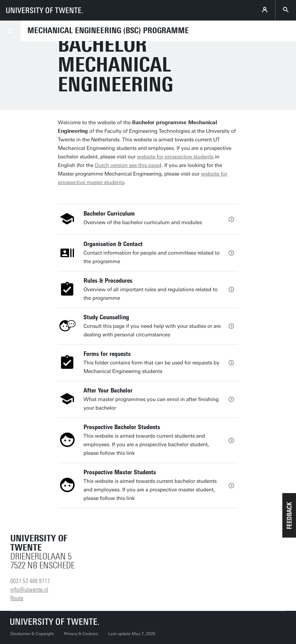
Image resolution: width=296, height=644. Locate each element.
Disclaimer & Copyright (32, 634)
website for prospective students (175, 157)
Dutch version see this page (127, 165)
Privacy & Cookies (81, 634)
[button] (289, 515)
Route (17, 598)
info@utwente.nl (29, 590)
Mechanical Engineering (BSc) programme (108, 30)
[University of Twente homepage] (44, 10)
